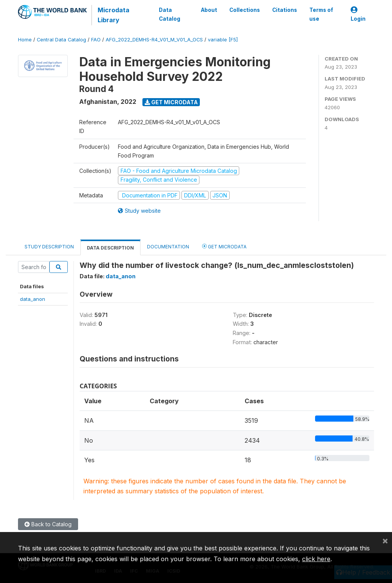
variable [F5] (223, 40)
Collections (245, 10)
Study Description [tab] (49, 247)
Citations (285, 10)
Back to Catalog (48, 524)
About (209, 10)
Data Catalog (170, 14)
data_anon (33, 299)
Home (25, 40)
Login (358, 14)
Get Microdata (171, 102)
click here (316, 559)
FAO (96, 40)
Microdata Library (114, 15)
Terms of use (321, 14)
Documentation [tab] (168, 247)
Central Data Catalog (61, 40)
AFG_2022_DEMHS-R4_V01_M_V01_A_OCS (154, 40)
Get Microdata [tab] (224, 246)
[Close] (385, 540)
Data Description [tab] (110, 248)
